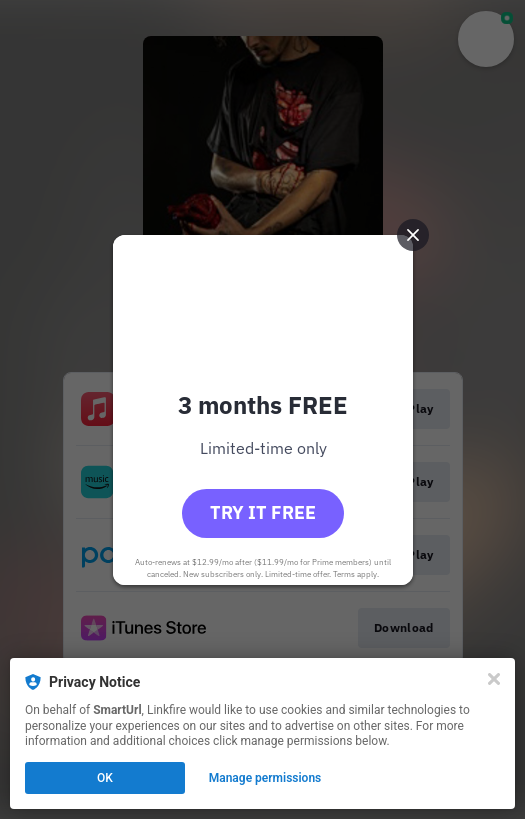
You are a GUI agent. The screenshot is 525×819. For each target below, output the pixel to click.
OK (105, 778)
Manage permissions (265, 778)
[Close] (494, 679)
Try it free (263, 512)
